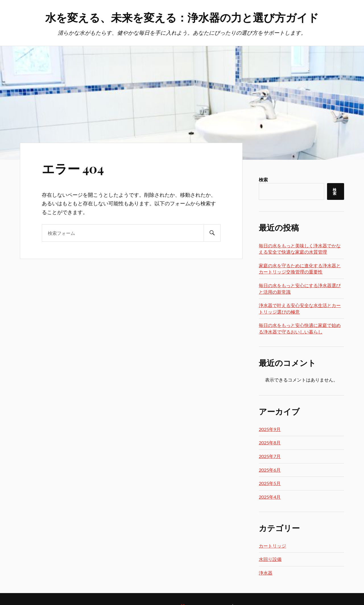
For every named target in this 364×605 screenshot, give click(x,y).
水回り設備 (270, 559)
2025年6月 (270, 470)
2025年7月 (270, 456)
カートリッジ (272, 546)
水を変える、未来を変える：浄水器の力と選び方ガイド (182, 17)
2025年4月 (270, 497)
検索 (263, 180)
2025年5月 (270, 483)
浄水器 (266, 573)
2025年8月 (270, 443)
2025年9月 (270, 429)
